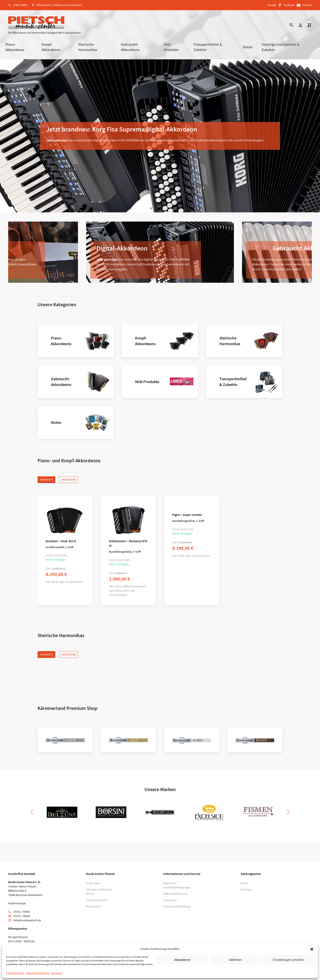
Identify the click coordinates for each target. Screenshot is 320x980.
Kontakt (272, 5)
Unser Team (93, 883)
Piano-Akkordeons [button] (15, 47)
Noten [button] (248, 47)
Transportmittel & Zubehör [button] (208, 47)
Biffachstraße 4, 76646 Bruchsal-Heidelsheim (60, 5)
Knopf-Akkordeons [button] (51, 47)
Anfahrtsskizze (17, 903)
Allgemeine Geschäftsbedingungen (177, 885)
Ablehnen (235, 960)
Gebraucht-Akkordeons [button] (130, 47)
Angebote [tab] (46, 480)
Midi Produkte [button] (171, 47)
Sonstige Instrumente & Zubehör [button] (281, 47)
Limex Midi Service (97, 900)
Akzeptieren (182, 960)
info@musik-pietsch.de (27, 920)
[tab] (151, 208)
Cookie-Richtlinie (15, 973)
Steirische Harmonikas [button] (88, 47)
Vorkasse (246, 889)
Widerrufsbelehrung (175, 894)
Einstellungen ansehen (288, 960)
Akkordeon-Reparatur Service (99, 892)
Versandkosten (74, 582)
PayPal (245, 883)
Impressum (57, 973)
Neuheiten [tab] (69, 480)
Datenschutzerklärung (38, 973)
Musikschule (93, 906)
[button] (312, 949)
